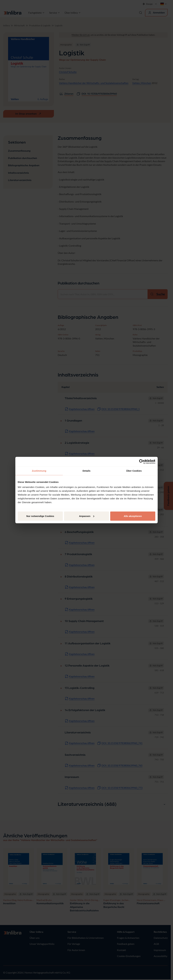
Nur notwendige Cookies (40, 516)
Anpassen (87, 516)
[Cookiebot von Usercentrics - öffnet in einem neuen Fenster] (141, 462)
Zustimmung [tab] (39, 471)
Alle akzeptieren (133, 516)
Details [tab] (86, 471)
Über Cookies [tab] (134, 471)
